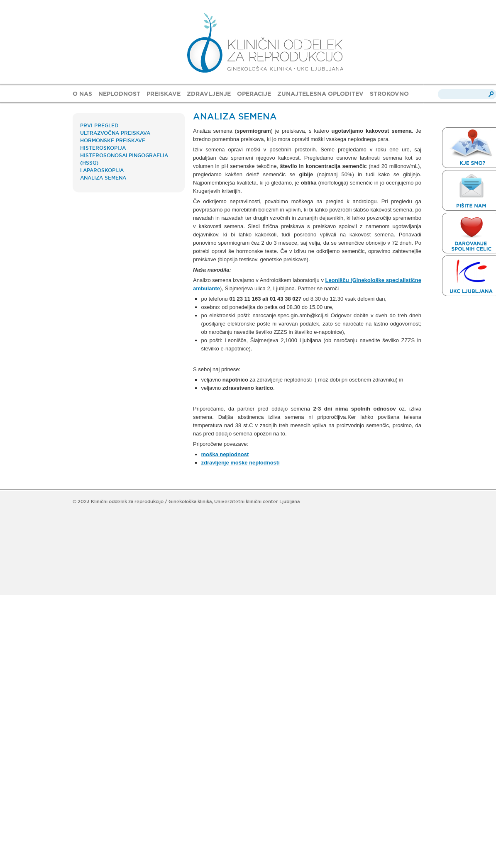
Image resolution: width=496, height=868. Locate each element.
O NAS (82, 94)
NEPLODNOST (119, 94)
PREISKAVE (164, 94)
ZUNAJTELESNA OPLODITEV (320, 94)
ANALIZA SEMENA (103, 178)
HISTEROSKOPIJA (103, 148)
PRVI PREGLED (99, 125)
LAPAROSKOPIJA (102, 170)
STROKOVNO (389, 94)
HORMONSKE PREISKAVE (113, 140)
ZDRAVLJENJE (209, 94)
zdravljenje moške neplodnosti (241, 463)
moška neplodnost (225, 454)
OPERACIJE (254, 94)
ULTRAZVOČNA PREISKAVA (115, 133)
